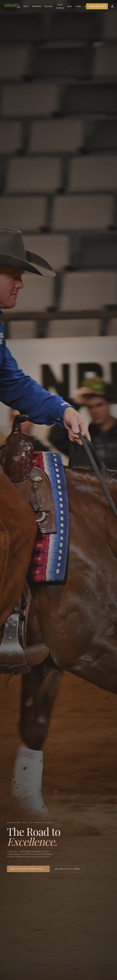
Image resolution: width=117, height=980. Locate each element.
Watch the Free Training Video (28, 869)
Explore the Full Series (68, 869)
